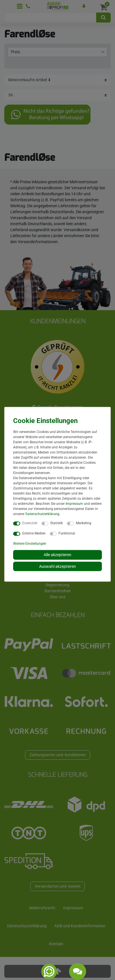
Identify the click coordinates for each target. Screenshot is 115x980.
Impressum (74, 504)
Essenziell (30, 523)
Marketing (84, 523)
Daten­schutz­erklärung (42, 514)
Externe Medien (34, 533)
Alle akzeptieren (57, 555)
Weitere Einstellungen (30, 544)
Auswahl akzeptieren (57, 566)
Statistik (57, 523)
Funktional (67, 533)
